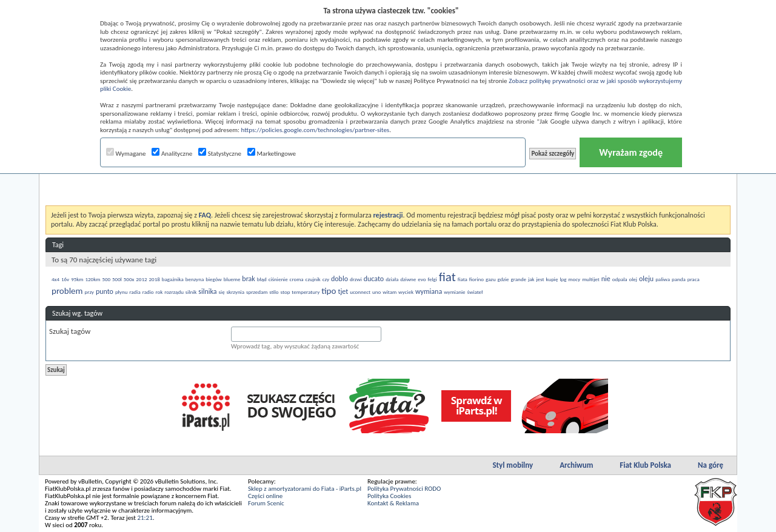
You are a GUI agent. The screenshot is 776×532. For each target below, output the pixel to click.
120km (93, 279)
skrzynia (236, 292)
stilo (274, 292)
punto (105, 291)
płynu (122, 292)
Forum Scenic (266, 503)
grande (519, 279)
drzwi (356, 279)
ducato (374, 279)
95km (77, 279)
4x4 (55, 279)
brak (248, 279)
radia (135, 292)
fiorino (477, 279)
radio (148, 292)
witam (390, 292)
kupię (552, 279)
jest (540, 279)
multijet (591, 279)
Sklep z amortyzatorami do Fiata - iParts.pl (305, 489)
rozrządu (174, 292)
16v (65, 279)
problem (67, 291)
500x (129, 279)
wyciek (406, 292)
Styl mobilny (513, 465)
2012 (141, 279)
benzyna (195, 279)
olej (633, 279)
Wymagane (126, 154)
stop (286, 292)
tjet (343, 291)
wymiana (429, 291)
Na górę (711, 465)
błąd (262, 279)
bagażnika (173, 279)
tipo (329, 291)
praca (694, 279)
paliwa (663, 279)
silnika (207, 291)
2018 (155, 279)
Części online (265, 496)
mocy (574, 279)
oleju (646, 279)
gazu (491, 279)
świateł (475, 292)
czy (326, 279)
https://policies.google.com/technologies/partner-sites (316, 130)
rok (159, 292)
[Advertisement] (388, 175)
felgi (432, 279)
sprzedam (257, 292)
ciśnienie (278, 279)
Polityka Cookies (389, 496)
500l (117, 279)
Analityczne (172, 154)
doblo (339, 279)
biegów (214, 279)
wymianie (454, 292)
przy (89, 292)
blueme (232, 279)
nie (606, 279)
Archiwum (576, 465)
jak (531, 279)
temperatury (306, 292)
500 (106, 279)
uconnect (360, 292)
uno (376, 292)
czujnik (313, 279)
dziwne (408, 279)
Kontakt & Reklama (393, 503)
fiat (447, 277)
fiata (463, 279)
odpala (620, 279)
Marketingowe (272, 154)
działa (392, 279)
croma (297, 279)
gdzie (503, 279)
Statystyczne (220, 154)
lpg (563, 279)
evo (422, 279)
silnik (191, 292)
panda (679, 279)
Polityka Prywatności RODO (404, 489)
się (222, 292)
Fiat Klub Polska (645, 465)
